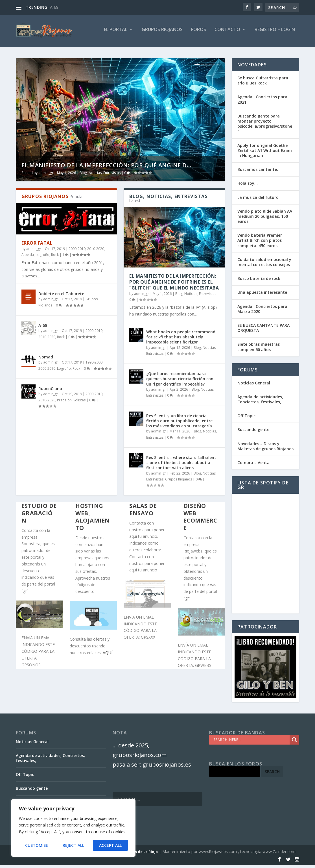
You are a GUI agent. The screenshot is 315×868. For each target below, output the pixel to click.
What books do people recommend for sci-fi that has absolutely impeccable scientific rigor (181, 340)
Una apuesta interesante (262, 295)
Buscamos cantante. (258, 172)
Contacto (227, 33)
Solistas (79, 403)
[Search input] (251, 743)
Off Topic (246, 419)
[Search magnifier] (294, 743)
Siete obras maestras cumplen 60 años (259, 350)
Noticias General (254, 386)
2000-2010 (77, 252)
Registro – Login (275, 33)
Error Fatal (37, 246)
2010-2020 (96, 252)
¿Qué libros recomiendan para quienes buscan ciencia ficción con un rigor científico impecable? (180, 382)
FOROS (199, 33)
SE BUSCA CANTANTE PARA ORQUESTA (263, 331)
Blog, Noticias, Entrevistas (100, 176)
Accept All (110, 845)
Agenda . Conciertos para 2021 (262, 102)
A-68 (54, 7)
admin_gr (46, 176)
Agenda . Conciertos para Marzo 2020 (262, 312)
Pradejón (64, 403)
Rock (55, 258)
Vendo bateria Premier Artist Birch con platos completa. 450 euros (260, 243)
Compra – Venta (253, 466)
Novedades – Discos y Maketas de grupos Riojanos (265, 449)
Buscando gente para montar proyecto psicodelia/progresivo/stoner (265, 127)
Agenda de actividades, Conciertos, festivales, (260, 402)
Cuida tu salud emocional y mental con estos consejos (264, 265)
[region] (73, 828)
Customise (37, 845)
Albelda (28, 258)
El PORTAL (116, 33)
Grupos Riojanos (179, 482)
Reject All (73, 845)
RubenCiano (50, 392)
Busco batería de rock (259, 281)
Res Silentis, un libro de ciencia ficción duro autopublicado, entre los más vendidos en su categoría (179, 424)
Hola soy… (248, 186)
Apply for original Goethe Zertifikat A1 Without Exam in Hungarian (265, 154)
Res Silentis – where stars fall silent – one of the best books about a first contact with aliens (181, 466)
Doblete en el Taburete (61, 297)
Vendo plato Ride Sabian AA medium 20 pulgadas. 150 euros (265, 219)
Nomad (46, 360)
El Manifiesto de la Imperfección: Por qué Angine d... (107, 168)
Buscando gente (253, 433)
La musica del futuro (258, 200)
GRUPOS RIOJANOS (162, 33)
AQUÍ (108, 656)
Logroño (42, 258)
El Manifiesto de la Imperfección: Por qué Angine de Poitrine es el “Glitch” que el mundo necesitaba (174, 285)
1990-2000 (94, 365)
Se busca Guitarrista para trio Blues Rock (263, 83)
